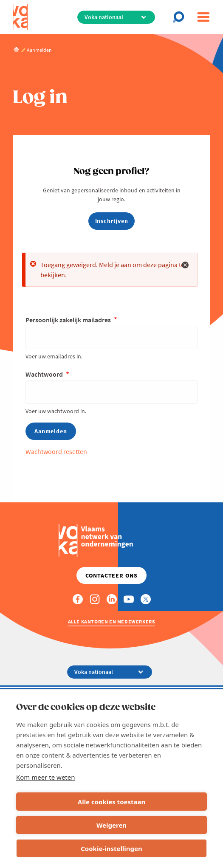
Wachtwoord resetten (56, 451)
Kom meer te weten (46, 777)
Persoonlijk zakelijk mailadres (69, 320)
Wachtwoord (45, 374)
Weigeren (111, 825)
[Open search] (181, 17)
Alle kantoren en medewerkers (112, 621)
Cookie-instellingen (111, 848)
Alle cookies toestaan (111, 802)
